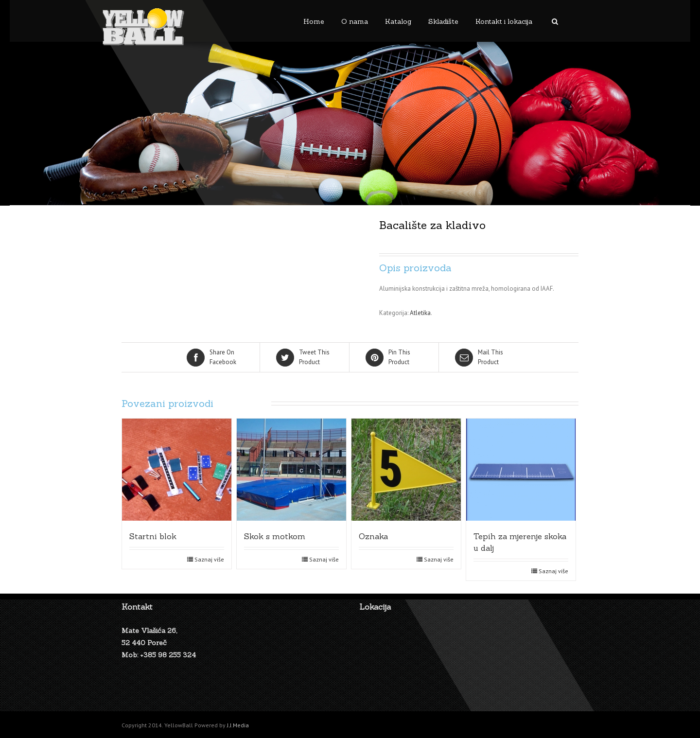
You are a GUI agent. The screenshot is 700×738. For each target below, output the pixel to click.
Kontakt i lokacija (504, 21)
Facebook (216, 357)
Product (305, 357)
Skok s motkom (275, 536)
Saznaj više (209, 559)
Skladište (443, 21)
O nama (355, 21)
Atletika (420, 313)
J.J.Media (238, 725)
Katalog (398, 21)
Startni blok (153, 536)
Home (314, 21)
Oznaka (373, 536)
